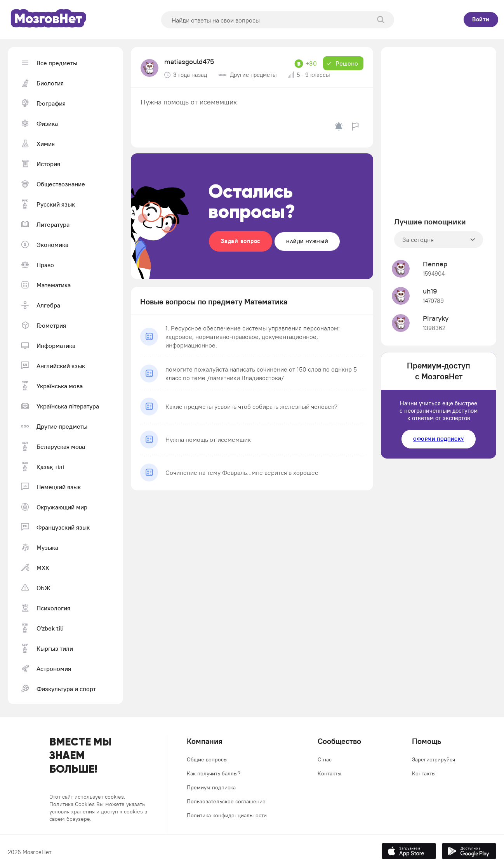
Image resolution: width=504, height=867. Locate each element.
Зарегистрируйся (434, 759)
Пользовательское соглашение (226, 801)
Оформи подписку (439, 439)
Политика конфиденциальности (227, 815)
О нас (325, 759)
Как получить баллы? (214, 773)
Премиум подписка (211, 787)
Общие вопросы (207, 759)
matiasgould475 (189, 62)
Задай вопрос (241, 241)
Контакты (329, 773)
